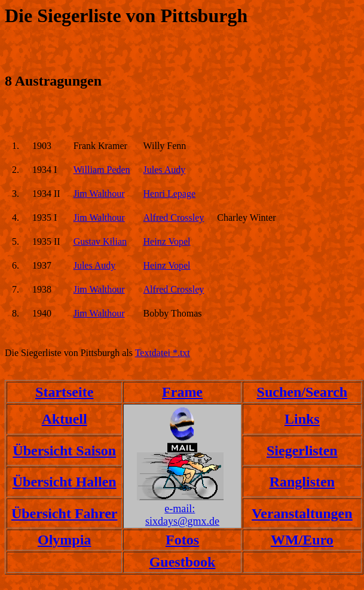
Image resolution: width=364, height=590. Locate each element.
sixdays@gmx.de (182, 521)
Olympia (64, 540)
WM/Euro (302, 540)
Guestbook (183, 562)
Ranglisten (302, 482)
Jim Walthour (99, 194)
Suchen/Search (302, 392)
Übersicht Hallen (65, 482)
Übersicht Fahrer (65, 513)
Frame (182, 392)
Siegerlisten (302, 451)
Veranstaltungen (302, 513)
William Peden (102, 170)
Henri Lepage (170, 194)
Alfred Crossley (174, 218)
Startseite (64, 392)
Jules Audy (165, 170)
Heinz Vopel (167, 241)
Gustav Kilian (100, 241)
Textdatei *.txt (163, 353)
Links (302, 419)
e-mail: (180, 509)
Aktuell (65, 419)
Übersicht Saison (64, 451)
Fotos (182, 540)
